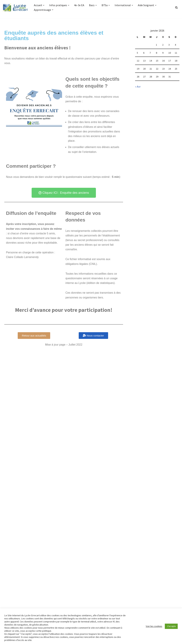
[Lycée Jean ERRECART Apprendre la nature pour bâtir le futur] (15, 8)
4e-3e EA (79, 5)
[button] (44, 5)
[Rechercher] (176, 7)
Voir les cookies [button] (154, 626)
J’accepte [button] (171, 626)
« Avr (138, 87)
